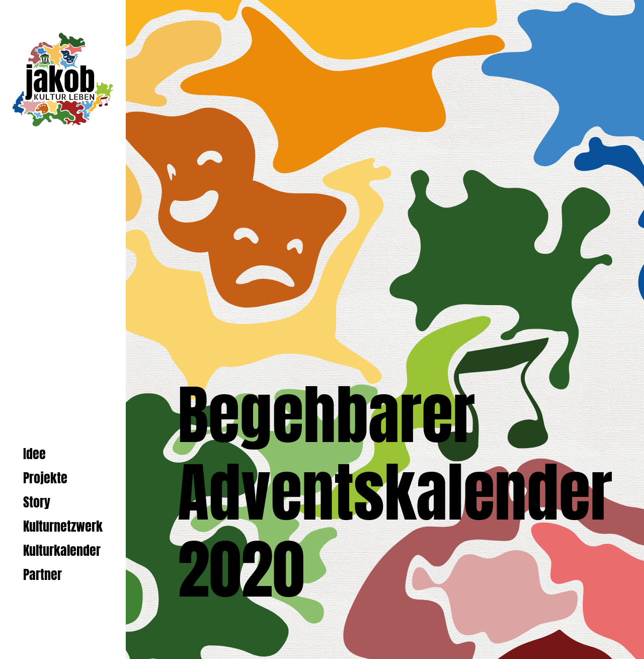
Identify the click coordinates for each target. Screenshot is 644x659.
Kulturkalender (62, 551)
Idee (34, 454)
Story (37, 502)
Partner (43, 575)
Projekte (45, 478)
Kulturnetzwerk (63, 526)
